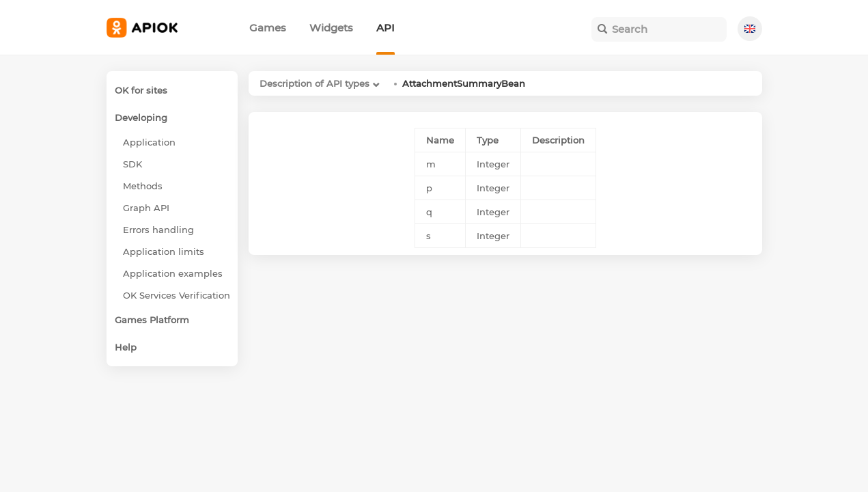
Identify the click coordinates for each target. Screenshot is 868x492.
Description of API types (314, 83)
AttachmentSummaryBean (464, 83)
